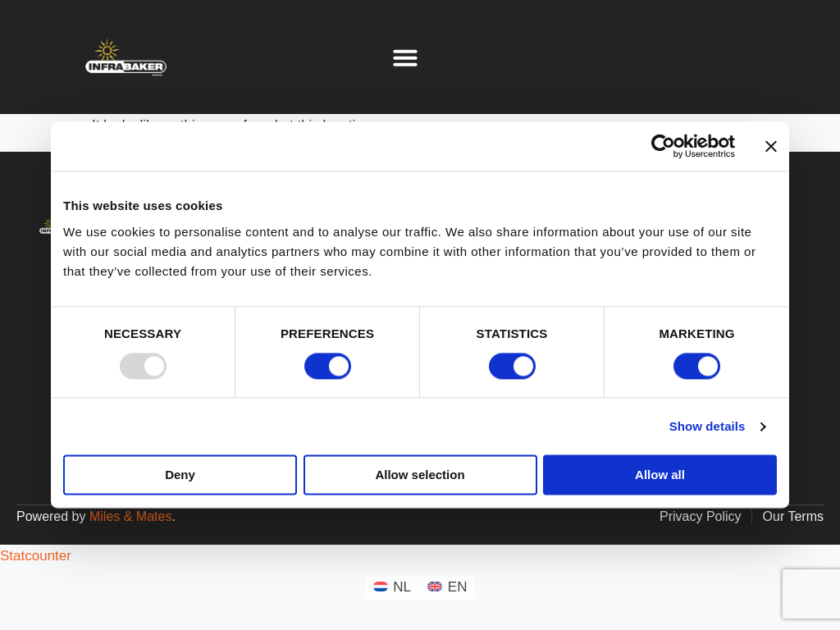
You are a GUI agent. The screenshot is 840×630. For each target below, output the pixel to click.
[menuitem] (393, 586)
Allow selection (420, 475)
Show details (708, 426)
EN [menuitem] (458, 587)
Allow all (660, 475)
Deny (180, 475)
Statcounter (36, 556)
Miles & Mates (130, 516)
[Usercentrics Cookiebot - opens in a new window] (663, 146)
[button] (405, 57)
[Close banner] (771, 146)
